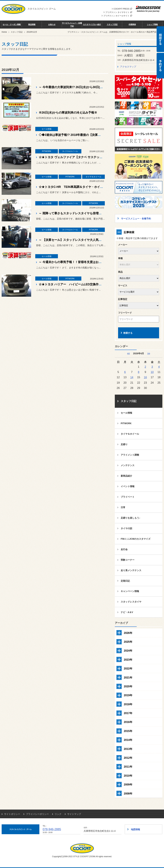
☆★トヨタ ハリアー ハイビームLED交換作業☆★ (73, 284)
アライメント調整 (130, 455)
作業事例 (132, 24)
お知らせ (52, 24)
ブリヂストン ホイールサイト (118, 16)
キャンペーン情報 (130, 591)
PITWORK (126, 423)
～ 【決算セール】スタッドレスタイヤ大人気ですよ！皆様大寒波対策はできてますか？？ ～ (100, 240)
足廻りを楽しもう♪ (130, 518)
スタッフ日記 (112, 24)
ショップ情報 (152, 24)
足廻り (124, 444)
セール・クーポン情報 (12, 24)
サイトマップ (74, 814)
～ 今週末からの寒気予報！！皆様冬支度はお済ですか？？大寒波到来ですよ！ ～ (93, 262)
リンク (58, 814)
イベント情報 (128, 486)
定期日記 (125, 581)
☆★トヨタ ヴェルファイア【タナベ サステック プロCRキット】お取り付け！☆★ (94, 157)
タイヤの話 (126, 528)
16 (145, 377)
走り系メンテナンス (131, 570)
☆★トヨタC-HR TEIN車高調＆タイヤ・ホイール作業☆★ (78, 187)
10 (152, 372)
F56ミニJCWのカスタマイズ (136, 539)
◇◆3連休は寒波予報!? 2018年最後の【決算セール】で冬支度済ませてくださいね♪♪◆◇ (98, 135)
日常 (123, 507)
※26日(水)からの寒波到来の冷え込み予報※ (68, 113)
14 (132, 377)
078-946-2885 (52, 829)
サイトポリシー (12, 814)
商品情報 (32, 24)
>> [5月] (149, 353)
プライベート (128, 497)
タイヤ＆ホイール (130, 434)
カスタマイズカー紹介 (92, 24)
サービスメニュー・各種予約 (72, 24)
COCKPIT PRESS (123, 9)
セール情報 (126, 413)
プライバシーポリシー (37, 814)
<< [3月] (128, 353)
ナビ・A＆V (127, 612)
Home (4, 32)
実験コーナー (128, 560)
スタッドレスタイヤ (131, 602)
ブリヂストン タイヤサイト (119, 12)
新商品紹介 (126, 476)
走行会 (124, 549)
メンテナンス (128, 465)
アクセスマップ (128, 67)
